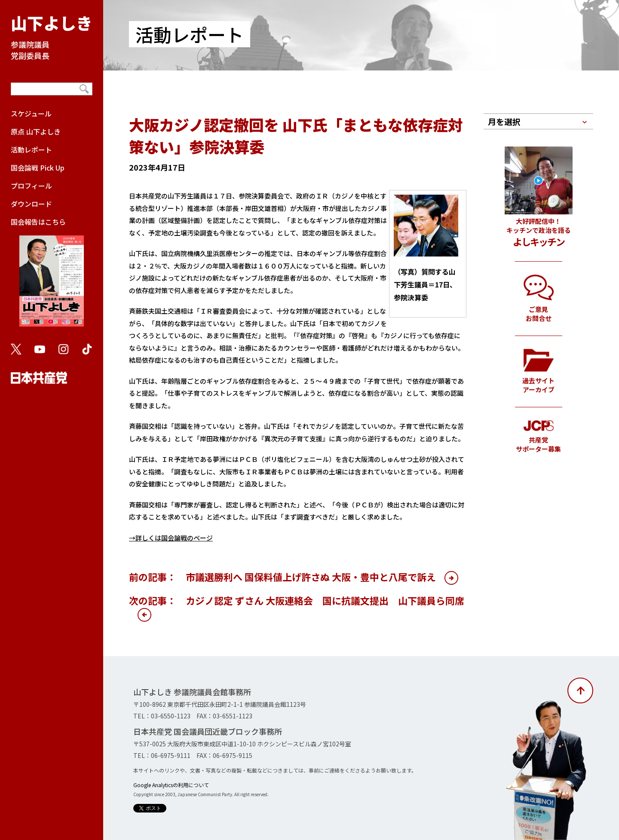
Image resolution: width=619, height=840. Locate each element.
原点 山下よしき (36, 131)
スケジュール (31, 113)
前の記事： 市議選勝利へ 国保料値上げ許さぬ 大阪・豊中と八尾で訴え (282, 577)
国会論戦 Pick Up (38, 168)
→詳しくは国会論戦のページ (171, 538)
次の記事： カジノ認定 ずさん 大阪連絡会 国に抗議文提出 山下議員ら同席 (297, 600)
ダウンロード (31, 204)
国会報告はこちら (52, 276)
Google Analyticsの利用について (171, 785)
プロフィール (31, 186)
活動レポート (31, 150)
